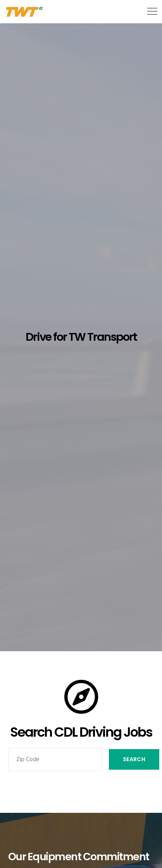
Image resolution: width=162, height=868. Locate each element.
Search (134, 759)
